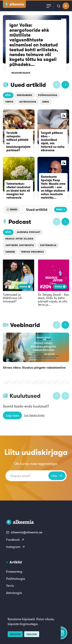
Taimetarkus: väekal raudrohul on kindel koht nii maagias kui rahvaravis (18, 191)
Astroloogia (28, 102)
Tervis (9, 102)
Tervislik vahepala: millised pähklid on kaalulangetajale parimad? (18, 141)
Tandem (10, 252)
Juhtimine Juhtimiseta (20, 245)
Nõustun (15, 634)
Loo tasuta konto (34, 415)
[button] (57, 85)
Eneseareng (25, 95)
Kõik (8, 95)
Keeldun (32, 634)
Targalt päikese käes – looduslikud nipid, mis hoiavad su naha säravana (53, 141)
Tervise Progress (32, 252)
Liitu (57, 476)
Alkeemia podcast (29, 232)
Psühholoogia (48, 95)
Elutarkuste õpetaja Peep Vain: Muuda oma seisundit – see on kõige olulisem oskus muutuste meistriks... (53, 187)
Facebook (15, 540)
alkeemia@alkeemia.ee (24, 532)
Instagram (16, 547)
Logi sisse (12, 415)
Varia (46, 102)
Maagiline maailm (21, 73)
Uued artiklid (28, 85)
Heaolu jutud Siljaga (19, 239)
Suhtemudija (48, 245)
